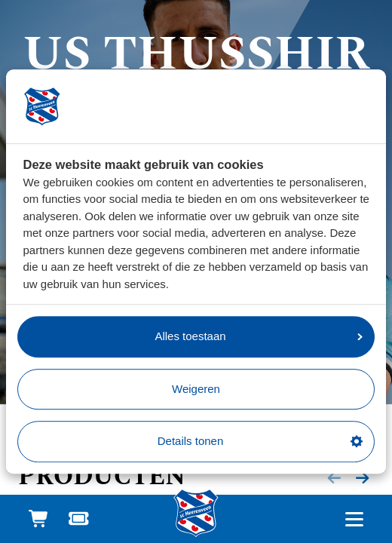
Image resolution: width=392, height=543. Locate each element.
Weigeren (196, 389)
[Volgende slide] (363, 478)
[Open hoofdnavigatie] (354, 519)
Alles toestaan (259, 336)
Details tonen (260, 441)
